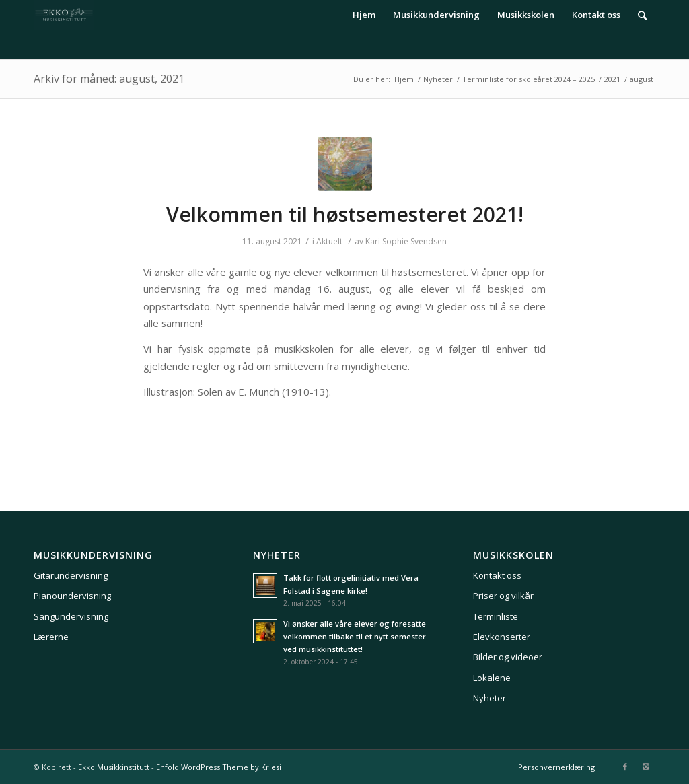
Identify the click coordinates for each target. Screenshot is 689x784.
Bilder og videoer (508, 657)
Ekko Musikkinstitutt (114, 767)
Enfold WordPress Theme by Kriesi (219, 767)
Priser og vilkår (503, 596)
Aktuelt (329, 241)
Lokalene (492, 678)
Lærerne (51, 637)
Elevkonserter (502, 637)
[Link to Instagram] (645, 767)
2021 (612, 79)
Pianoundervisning (72, 596)
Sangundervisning (71, 616)
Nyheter (438, 79)
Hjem (404, 79)
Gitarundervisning (71, 575)
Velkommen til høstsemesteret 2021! (345, 214)
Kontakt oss (497, 575)
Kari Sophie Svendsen (406, 241)
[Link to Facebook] (625, 767)
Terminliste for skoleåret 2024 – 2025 (529, 79)
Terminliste (496, 616)
